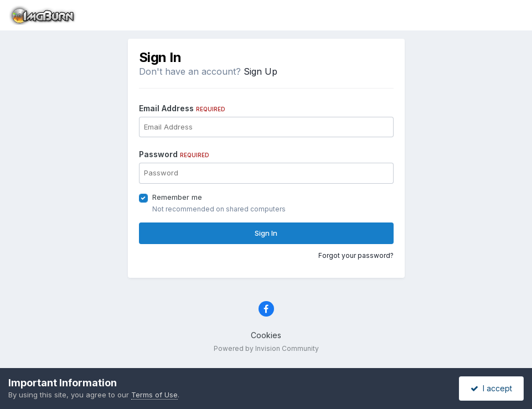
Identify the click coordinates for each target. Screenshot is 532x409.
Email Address (182, 108)
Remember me (177, 197)
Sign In (266, 233)
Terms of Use (154, 395)
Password (174, 154)
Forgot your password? (356, 255)
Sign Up (260, 71)
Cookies (266, 335)
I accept (491, 388)
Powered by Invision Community (266, 348)
